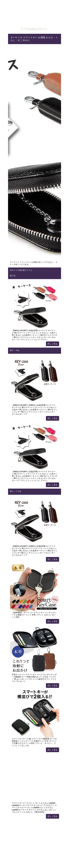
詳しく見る (53, 344)
